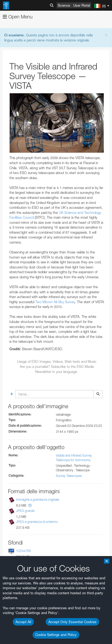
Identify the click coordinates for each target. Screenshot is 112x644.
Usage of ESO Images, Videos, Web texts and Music (57, 361)
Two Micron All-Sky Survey (55, 302)
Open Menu (18, 17)
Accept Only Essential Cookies (72, 622)
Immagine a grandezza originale (38, 500)
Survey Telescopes (69, 476)
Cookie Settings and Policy (56, 635)
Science (64, 5)
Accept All (23, 622)
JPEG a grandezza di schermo (37, 522)
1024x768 (23, 551)
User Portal (82, 5)
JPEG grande (25, 511)
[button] (30, 505)
